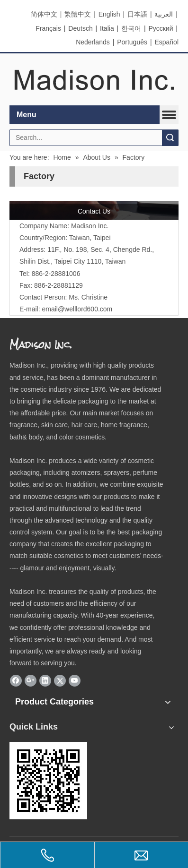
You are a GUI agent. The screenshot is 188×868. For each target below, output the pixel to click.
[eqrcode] (48, 781)
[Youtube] (75, 680)
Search (170, 138)
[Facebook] (16, 680)
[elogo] (94, 80)
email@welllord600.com (77, 309)
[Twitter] (60, 680)
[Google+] (31, 680)
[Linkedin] (45, 680)
